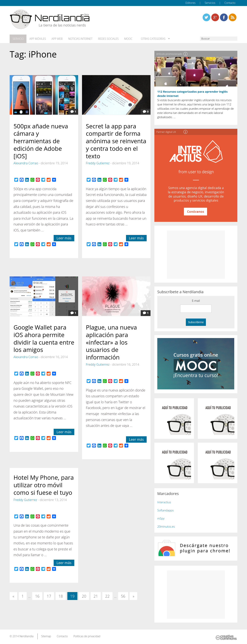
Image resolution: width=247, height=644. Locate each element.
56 (123, 596)
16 (37, 596)
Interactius (164, 502)
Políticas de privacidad (87, 636)
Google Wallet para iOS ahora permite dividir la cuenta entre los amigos (44, 338)
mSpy (161, 518)
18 (61, 596)
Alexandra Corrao (26, 163)
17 (49, 596)
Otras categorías (151, 39)
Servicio (18, 39)
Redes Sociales (107, 39)
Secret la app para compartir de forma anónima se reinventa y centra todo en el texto (116, 141)
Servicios (210, 3)
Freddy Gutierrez (98, 163)
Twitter (206, 17)
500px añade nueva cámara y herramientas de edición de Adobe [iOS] (41, 141)
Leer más (64, 238)
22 (107, 596)
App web (56, 39)
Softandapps (165, 510)
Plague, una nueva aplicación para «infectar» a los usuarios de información (111, 342)
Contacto (230, 3)
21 (96, 596)
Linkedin (233, 17)
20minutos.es (166, 526)
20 (84, 596)
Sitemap (46, 636)
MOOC (127, 39)
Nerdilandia (27, 636)
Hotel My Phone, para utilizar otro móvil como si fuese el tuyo (44, 485)
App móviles (37, 39)
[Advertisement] (196, 254)
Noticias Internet (80, 39)
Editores (190, 3)
